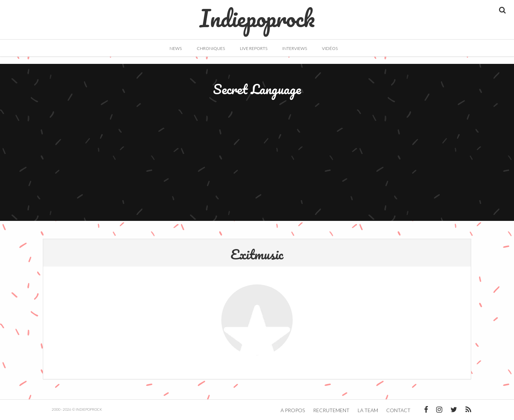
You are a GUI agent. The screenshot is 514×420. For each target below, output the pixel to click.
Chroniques (211, 48)
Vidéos (330, 48)
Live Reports (254, 48)
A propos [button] (293, 410)
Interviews (295, 48)
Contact (398, 410)
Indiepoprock (257, 15)
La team (368, 410)
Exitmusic (257, 254)
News (176, 48)
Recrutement (331, 410)
